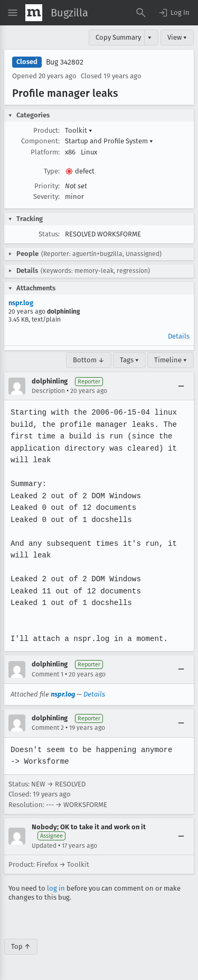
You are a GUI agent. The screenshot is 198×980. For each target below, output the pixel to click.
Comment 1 (48, 674)
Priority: (47, 186)
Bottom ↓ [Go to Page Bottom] (89, 360)
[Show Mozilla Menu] (34, 13)
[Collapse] (181, 386)
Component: (40, 141)
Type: (52, 171)
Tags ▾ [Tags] (129, 360)
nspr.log (21, 303)
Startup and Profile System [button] (109, 141)
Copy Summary (118, 37)
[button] (174, 13)
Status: (49, 234)
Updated (44, 846)
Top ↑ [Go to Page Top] (21, 946)
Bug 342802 (65, 62)
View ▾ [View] (177, 37)
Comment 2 (48, 728)
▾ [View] (150, 37)
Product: (46, 130)
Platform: (45, 152)
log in (56, 888)
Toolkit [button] (79, 130)
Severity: (46, 196)
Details (179, 336)
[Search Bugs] (141, 13)
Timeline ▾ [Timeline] (171, 360)
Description (48, 391)
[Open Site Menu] (13, 13)
